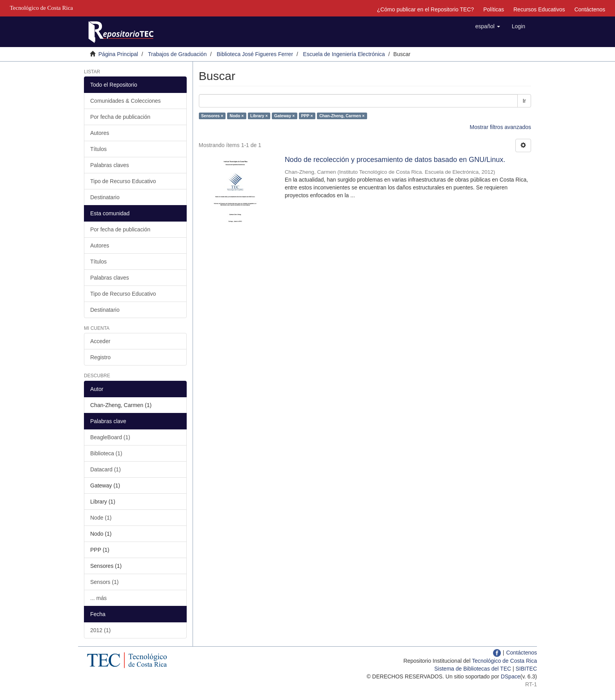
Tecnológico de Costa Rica (504, 661)
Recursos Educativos (539, 9)
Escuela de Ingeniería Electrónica (344, 54)
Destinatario (105, 197)
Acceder (100, 341)
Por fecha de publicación (120, 117)
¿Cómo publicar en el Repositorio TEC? (425, 9)
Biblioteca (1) (106, 453)
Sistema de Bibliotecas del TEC (473, 669)
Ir (524, 101)
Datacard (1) (106, 469)
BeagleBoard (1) (110, 437)
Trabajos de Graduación (177, 54)
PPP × (307, 116)
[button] (488, 26)
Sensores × (212, 116)
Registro (100, 357)
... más (98, 598)
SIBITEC (526, 669)
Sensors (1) (104, 582)
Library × (259, 116)
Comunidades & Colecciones (126, 101)
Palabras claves (110, 165)
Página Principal (118, 54)
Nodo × (237, 116)
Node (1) (101, 518)
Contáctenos (590, 9)
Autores (100, 133)
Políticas (494, 9)
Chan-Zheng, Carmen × (342, 116)
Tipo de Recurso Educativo (123, 181)
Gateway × (284, 116)
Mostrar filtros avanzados (500, 127)
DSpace (511, 676)
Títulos (98, 149)
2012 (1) (100, 630)
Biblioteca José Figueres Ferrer (255, 54)
